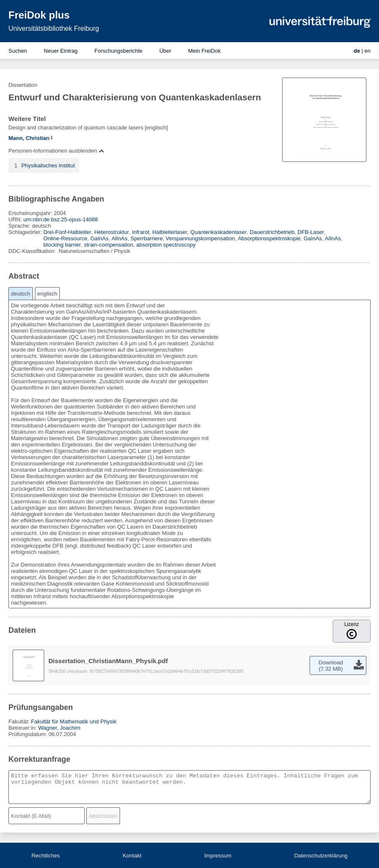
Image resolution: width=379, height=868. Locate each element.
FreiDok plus (39, 15)
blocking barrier (62, 245)
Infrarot (140, 232)
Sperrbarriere (147, 238)
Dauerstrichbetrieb (272, 232)
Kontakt (132, 856)
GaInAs (99, 238)
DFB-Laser (311, 232)
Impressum (218, 856)
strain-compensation (108, 245)
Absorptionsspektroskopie (269, 238)
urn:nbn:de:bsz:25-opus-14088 (60, 219)
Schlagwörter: (26, 232)
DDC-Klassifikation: (33, 251)
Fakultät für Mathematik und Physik (73, 722)
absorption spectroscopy (166, 245)
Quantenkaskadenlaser (219, 232)
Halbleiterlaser (170, 232)
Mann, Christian (29, 138)
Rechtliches (46, 856)
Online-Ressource (65, 238)
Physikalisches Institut (48, 165)
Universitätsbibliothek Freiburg (54, 28)
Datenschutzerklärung (321, 856)
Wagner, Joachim (59, 728)
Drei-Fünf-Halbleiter (67, 232)
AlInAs (120, 238)
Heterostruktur (112, 232)
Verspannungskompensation (200, 238)
